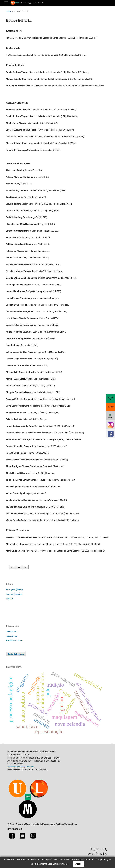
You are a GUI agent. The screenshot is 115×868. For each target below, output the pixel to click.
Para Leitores (12, 631)
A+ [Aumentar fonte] (12, 567)
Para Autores (12, 636)
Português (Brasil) (14, 589)
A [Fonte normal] (19, 567)
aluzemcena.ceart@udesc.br (21, 767)
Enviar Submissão (16, 654)
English (9, 598)
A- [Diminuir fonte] (25, 567)
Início (8, 11)
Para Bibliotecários (14, 641)
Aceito (79, 864)
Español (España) (14, 594)
